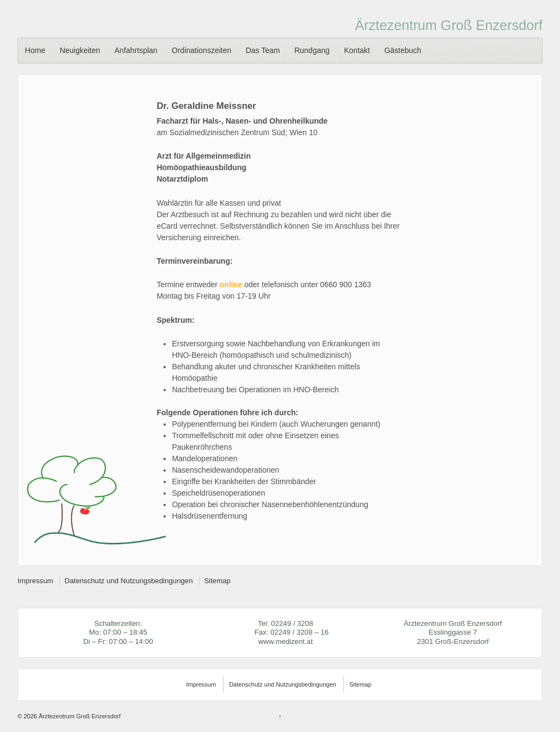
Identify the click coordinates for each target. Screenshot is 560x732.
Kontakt (357, 50)
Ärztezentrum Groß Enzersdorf (449, 25)
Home (35, 50)
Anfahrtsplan (136, 50)
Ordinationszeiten (202, 50)
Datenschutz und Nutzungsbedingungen (129, 581)
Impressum (35, 581)
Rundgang (312, 50)
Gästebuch (403, 50)
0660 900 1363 (345, 284)
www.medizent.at (285, 641)
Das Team (263, 50)
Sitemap (217, 581)
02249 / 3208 (292, 623)
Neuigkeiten (80, 50)
